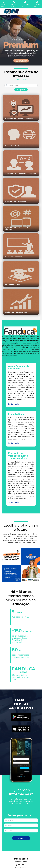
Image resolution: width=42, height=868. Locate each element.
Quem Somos (21, 865)
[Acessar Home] (11, 14)
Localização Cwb (37, 4)
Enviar (21, 838)
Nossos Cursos (21, 862)
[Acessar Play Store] (21, 717)
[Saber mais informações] (21, 38)
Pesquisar (21, 90)
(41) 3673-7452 (14, 4)
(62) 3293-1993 (4, 4)
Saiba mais (13, 404)
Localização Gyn (26, 4)
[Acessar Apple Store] (21, 729)
